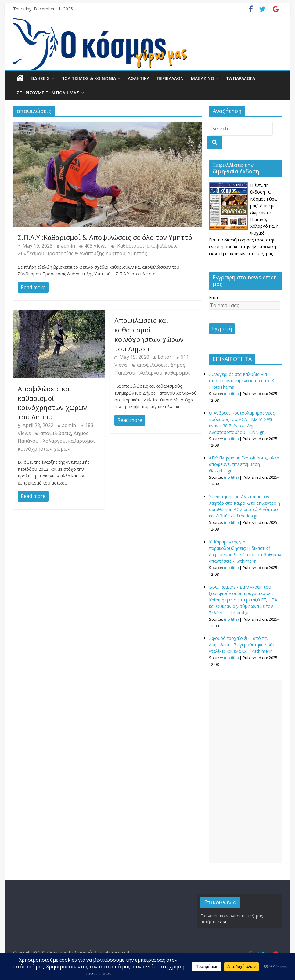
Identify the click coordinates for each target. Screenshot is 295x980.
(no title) (231, 394)
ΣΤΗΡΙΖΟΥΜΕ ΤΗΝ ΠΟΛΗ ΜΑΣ (48, 93)
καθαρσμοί (177, 373)
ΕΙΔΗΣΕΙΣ (40, 78)
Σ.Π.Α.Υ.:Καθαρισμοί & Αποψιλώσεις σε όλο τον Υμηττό (105, 237)
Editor (165, 357)
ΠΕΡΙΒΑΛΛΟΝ (170, 78)
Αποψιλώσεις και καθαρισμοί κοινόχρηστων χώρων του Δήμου (52, 403)
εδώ (222, 922)
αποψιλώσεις (162, 246)
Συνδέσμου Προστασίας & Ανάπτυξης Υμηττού (72, 253)
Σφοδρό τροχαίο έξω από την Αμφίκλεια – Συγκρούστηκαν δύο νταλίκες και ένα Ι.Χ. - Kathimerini (242, 645)
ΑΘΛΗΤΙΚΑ (139, 78)
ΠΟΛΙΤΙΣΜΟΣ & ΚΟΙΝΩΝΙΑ (89, 78)
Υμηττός (137, 253)
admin (68, 246)
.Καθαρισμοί (130, 246)
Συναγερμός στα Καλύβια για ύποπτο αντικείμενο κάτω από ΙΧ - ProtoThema (243, 381)
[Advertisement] (246, 771)
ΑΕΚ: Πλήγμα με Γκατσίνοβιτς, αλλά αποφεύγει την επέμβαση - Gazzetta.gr (244, 464)
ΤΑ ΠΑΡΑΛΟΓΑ (241, 78)
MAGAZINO (203, 78)
